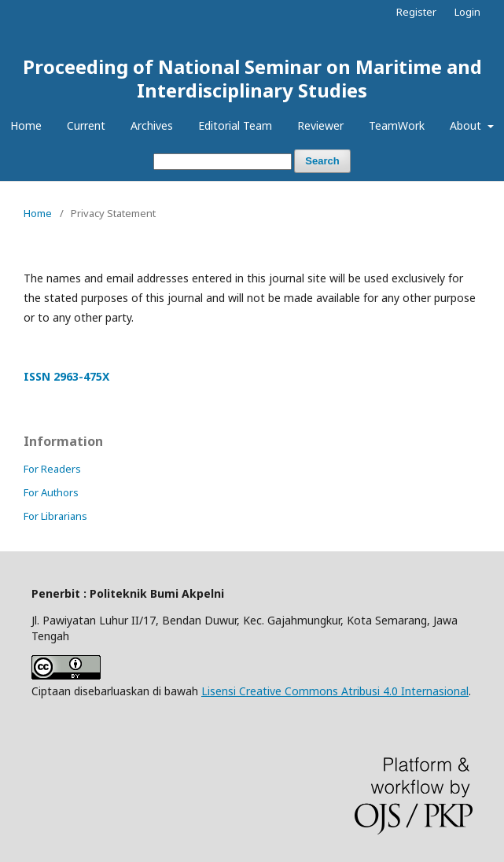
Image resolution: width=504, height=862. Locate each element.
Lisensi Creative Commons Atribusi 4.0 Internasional (335, 691)
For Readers (52, 469)
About (467, 125)
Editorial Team (235, 125)
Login (467, 12)
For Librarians (55, 516)
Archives (152, 125)
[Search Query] (223, 162)
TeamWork (397, 125)
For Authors (51, 492)
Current (86, 125)
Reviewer (320, 125)
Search (322, 161)
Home (26, 125)
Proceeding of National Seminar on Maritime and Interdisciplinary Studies (252, 78)
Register (416, 12)
